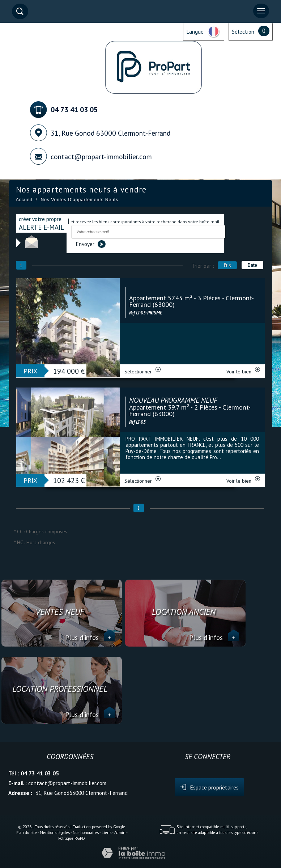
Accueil (24, 200)
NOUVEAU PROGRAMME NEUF (173, 400)
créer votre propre (41, 223)
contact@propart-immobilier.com (101, 156)
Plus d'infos (90, 638)
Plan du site (27, 833)
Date (252, 265)
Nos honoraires (86, 833)
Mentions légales (55, 833)
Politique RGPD (72, 838)
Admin (120, 833)
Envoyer (91, 244)
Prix (227, 265)
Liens (107, 833)
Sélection (243, 31)
